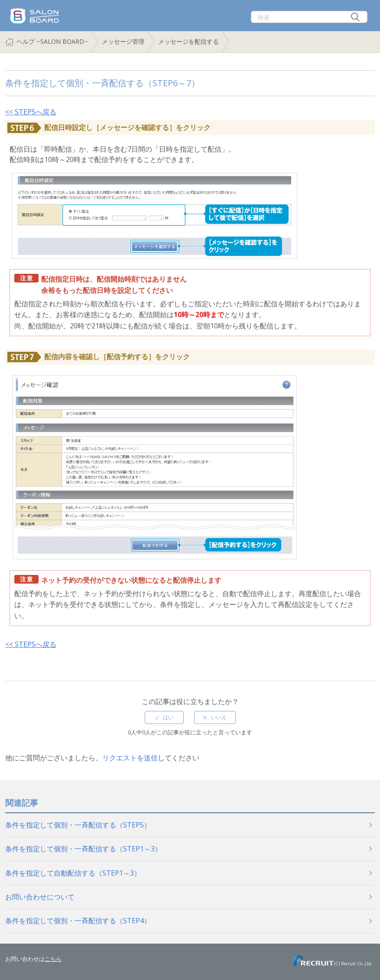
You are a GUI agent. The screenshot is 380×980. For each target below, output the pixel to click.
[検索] (309, 17)
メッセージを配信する (188, 41)
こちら (53, 959)
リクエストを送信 (130, 758)
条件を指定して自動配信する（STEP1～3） (73, 873)
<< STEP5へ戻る (31, 112)
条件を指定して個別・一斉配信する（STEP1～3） (83, 849)
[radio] (164, 717)
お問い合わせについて (40, 897)
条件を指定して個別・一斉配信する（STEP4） (78, 921)
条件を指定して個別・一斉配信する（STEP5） (78, 825)
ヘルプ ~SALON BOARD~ (52, 41)
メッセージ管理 (123, 41)
